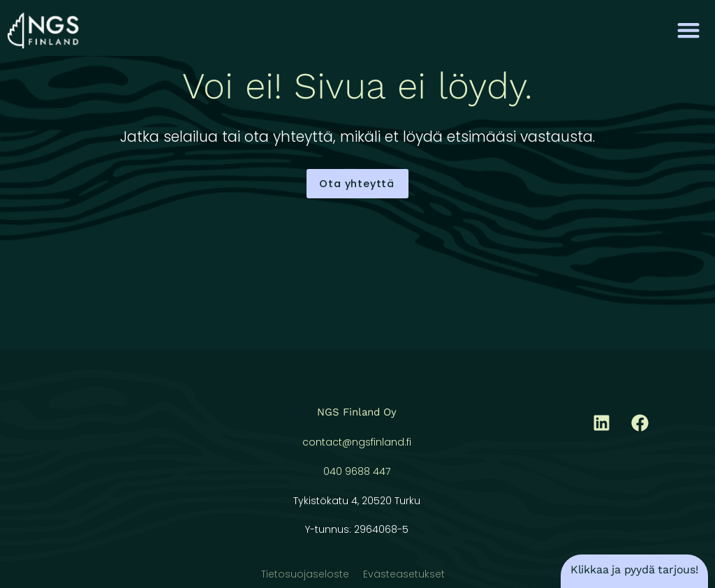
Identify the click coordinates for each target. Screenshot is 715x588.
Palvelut (83, 437)
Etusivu (73, 416)
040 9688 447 (357, 471)
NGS (74, 479)
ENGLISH (75, 521)
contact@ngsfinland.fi (357, 442)
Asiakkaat (80, 458)
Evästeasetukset (404, 574)
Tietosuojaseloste (305, 574)
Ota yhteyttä (87, 500)
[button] (689, 30)
